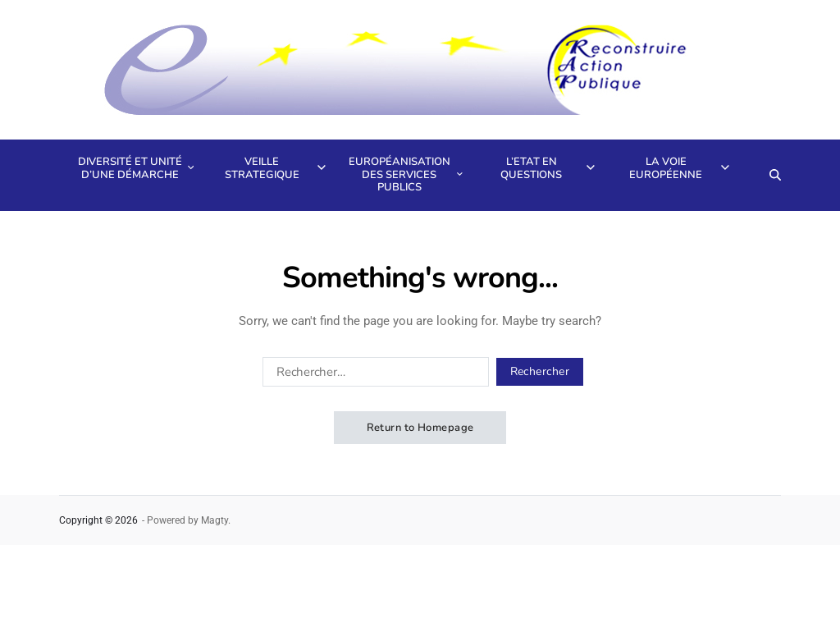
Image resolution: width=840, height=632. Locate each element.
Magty (215, 520)
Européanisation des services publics (404, 174)
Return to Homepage (420, 428)
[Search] (775, 175)
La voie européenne (679, 168)
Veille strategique (275, 168)
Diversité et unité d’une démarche (134, 168)
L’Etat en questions (547, 168)
